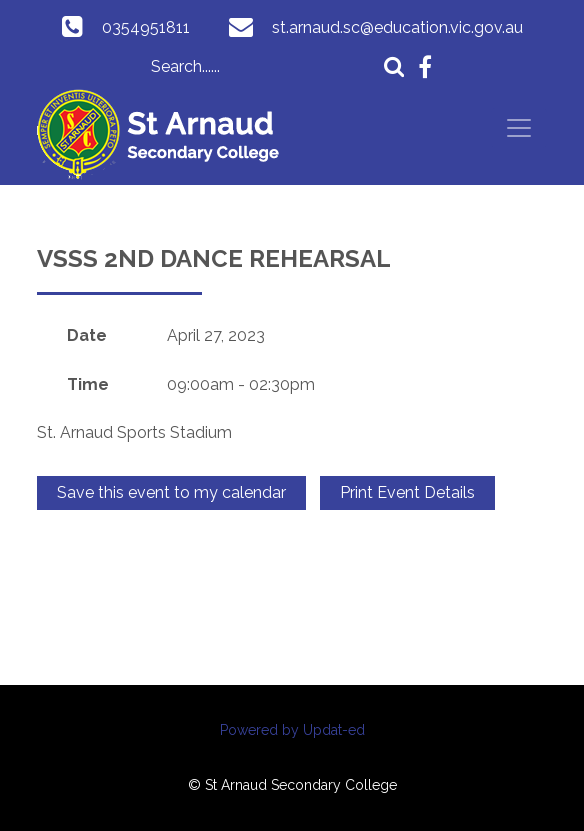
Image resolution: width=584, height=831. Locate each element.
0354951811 (146, 27)
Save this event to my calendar (171, 492)
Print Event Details (407, 492)
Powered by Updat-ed (292, 730)
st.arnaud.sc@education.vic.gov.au (397, 27)
